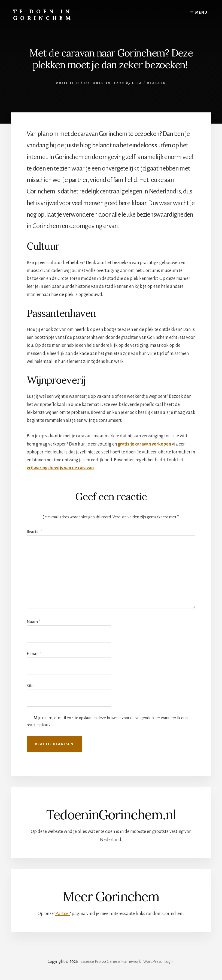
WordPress (153, 961)
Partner (63, 914)
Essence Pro (91, 961)
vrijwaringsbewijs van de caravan (60, 468)
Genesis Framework (124, 961)
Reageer (156, 83)
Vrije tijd (68, 83)
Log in (169, 961)
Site (30, 686)
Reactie (34, 532)
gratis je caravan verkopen (144, 444)
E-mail (34, 654)
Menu (201, 13)
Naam (34, 622)
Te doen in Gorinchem (43, 15)
